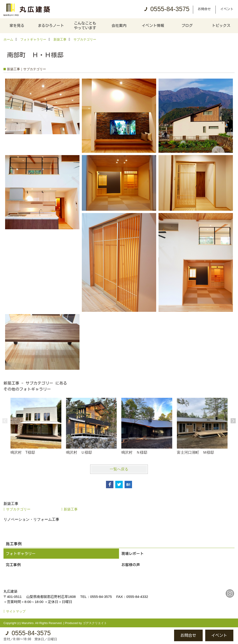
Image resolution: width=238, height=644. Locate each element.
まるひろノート (51, 26)
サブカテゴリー (18, 509)
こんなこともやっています (85, 26)
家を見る (17, 26)
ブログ (187, 26)
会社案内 (119, 26)
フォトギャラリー (21, 554)
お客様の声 (131, 565)
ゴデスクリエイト (95, 623)
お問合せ (204, 9)
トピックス (221, 26)
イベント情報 (153, 26)
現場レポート (132, 554)
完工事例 (13, 565)
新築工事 (71, 509)
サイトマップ (16, 611)
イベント (227, 9)
